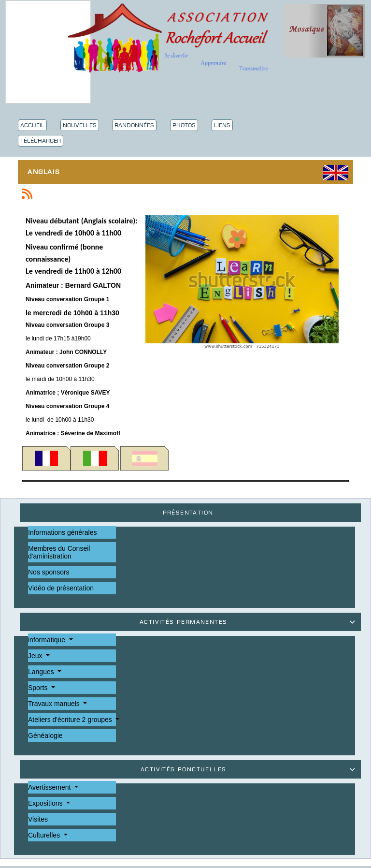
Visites (38, 819)
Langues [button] (42, 672)
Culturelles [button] (45, 835)
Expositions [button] (46, 803)
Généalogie (45, 736)
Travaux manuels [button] (55, 704)
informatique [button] (48, 640)
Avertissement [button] (50, 787)
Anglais (46, 173)
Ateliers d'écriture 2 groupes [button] (71, 720)
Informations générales (62, 532)
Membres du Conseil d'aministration (59, 552)
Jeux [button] (36, 656)
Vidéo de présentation (61, 588)
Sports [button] (39, 688)
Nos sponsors (49, 572)
